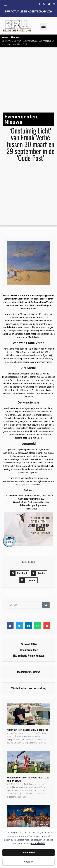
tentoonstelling (37, 688)
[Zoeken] (46, 605)
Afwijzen (28, 862)
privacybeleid (38, 843)
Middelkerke (19, 688)
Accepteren (29, 852)
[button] (6, 5)
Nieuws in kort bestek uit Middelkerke (27, 730)
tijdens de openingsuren (33, 505)
